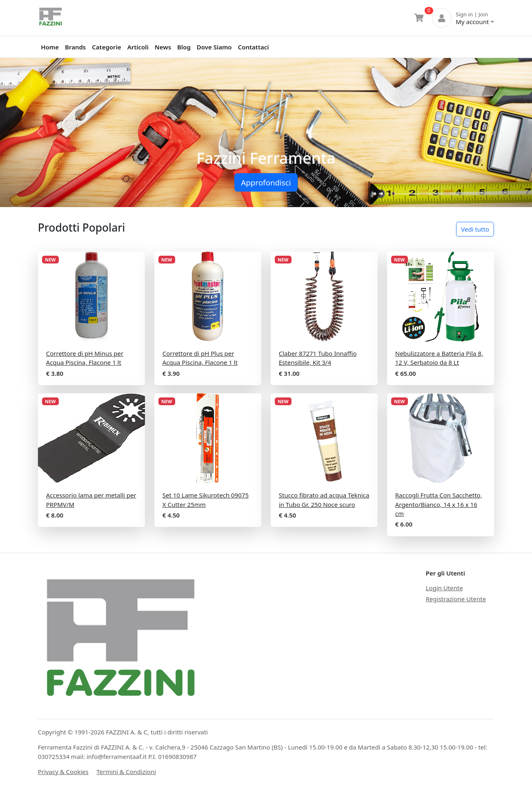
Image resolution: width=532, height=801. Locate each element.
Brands (75, 47)
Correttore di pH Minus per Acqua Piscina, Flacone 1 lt (85, 358)
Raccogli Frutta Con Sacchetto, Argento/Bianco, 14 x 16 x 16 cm (439, 504)
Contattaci (254, 47)
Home (50, 47)
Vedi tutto (475, 229)
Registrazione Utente (456, 599)
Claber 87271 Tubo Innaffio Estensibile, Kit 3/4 (318, 358)
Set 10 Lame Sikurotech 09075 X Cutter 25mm (206, 500)
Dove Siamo (214, 47)
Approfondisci (266, 182)
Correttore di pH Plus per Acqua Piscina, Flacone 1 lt (200, 358)
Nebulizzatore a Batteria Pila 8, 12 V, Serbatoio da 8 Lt (439, 358)
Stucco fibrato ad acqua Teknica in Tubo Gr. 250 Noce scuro (324, 500)
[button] (40, 133)
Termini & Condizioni (126, 772)
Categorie (106, 47)
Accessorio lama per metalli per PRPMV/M (91, 500)
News (163, 47)
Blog (184, 47)
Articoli (138, 47)
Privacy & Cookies (63, 772)
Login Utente (444, 588)
